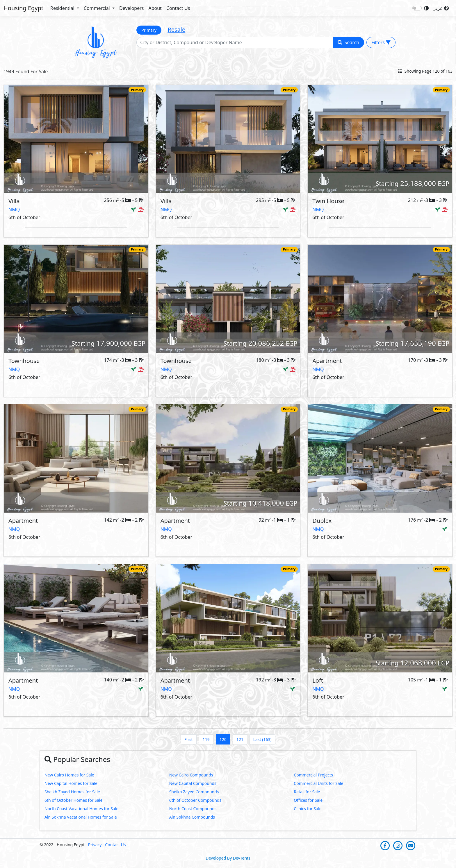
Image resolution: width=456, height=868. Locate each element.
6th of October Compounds (195, 800)
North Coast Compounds (193, 809)
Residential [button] (63, 8)
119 (206, 739)
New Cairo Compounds (191, 775)
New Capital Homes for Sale (71, 783)
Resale (176, 29)
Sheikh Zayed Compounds (194, 792)
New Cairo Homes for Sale (69, 775)
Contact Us (178, 8)
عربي (441, 8)
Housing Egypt (23, 8)
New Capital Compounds (193, 783)
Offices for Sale (308, 800)
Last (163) (262, 739)
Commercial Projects (313, 775)
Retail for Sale (307, 792)
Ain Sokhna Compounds (192, 817)
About (155, 8)
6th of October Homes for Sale (73, 800)
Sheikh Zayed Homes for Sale (72, 792)
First (188, 739)
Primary (149, 30)
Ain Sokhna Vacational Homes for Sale (81, 817)
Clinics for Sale (308, 809)
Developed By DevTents (228, 858)
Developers (131, 8)
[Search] (235, 42)
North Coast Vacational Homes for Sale (81, 809)
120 (223, 739)
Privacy (95, 845)
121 (240, 739)
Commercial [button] (97, 8)
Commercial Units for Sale (318, 783)
